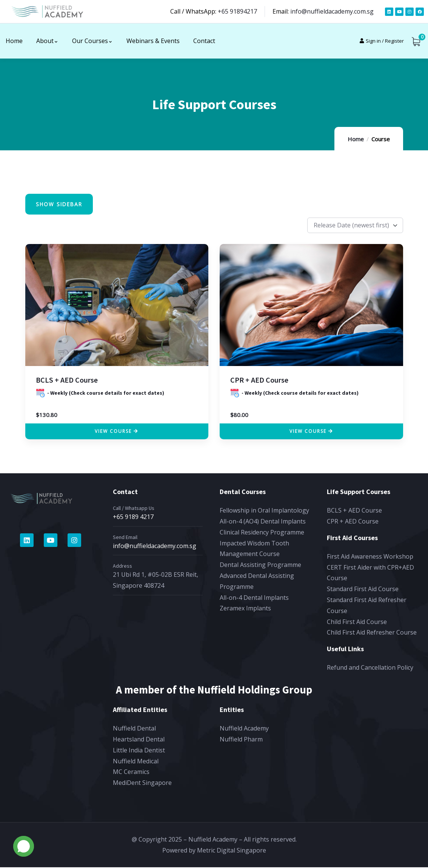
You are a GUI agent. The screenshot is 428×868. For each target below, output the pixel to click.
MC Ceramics (131, 773)
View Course (113, 432)
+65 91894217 (237, 11)
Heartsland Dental (139, 740)
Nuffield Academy (244, 729)
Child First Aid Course (357, 622)
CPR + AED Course (259, 381)
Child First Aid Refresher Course (372, 633)
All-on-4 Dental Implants (254, 598)
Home (356, 139)
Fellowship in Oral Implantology (264, 511)
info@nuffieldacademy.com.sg (332, 11)
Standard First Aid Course (363, 590)
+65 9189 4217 (133, 518)
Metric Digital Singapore (232, 851)
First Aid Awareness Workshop (370, 557)
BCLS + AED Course (67, 381)
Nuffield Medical (136, 762)
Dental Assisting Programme (260, 566)
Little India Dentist (139, 751)
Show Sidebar (61, 205)
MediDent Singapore (142, 784)
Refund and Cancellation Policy (370, 669)
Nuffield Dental (134, 729)
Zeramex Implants (245, 609)
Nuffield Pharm (241, 740)
